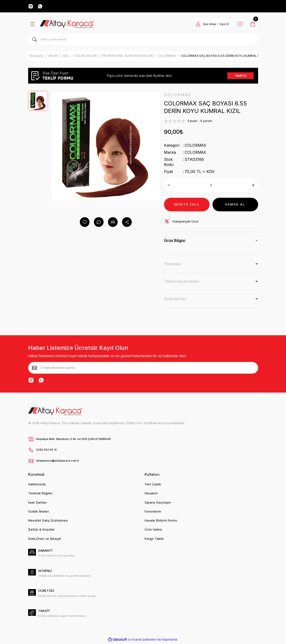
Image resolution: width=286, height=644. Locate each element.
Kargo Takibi (154, 540)
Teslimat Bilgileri (40, 494)
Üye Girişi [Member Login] (207, 25)
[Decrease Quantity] (169, 186)
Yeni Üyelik (153, 485)
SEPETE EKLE (187, 205)
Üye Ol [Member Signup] (222, 25)
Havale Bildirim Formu (161, 521)
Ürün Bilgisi (175, 241)
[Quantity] (211, 186)
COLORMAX (196, 146)
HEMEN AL (235, 205)
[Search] (143, 40)
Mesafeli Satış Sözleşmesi (48, 521)
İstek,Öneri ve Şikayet (45, 540)
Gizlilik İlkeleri (38, 512)
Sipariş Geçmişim (158, 503)
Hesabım (151, 494)
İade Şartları (37, 503)
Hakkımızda (37, 485)
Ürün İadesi (153, 530)
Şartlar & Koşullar (41, 530)
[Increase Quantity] (253, 186)
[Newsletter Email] (143, 369)
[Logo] (67, 25)
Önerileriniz (175, 300)
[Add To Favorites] (85, 223)
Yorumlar (173, 265)
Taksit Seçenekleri (182, 282)
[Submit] (34, 369)
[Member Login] (196, 25)
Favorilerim (153, 512)
